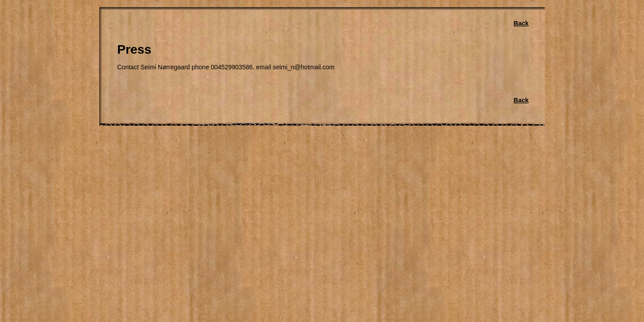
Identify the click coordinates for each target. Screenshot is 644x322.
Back (521, 23)
